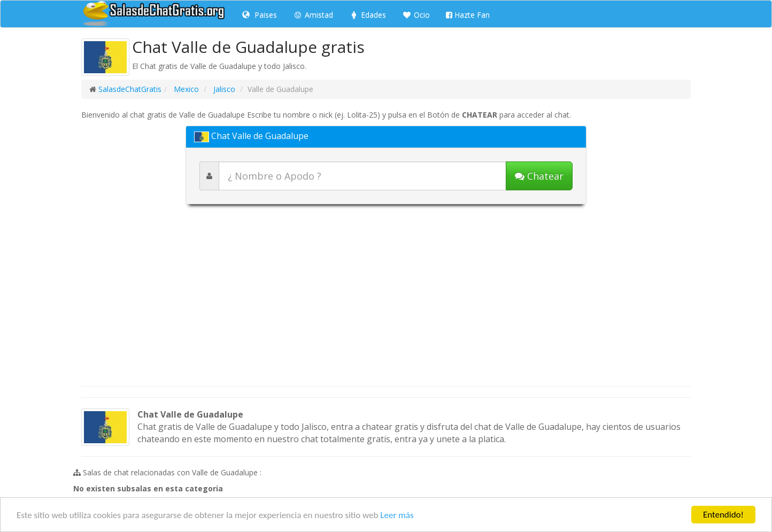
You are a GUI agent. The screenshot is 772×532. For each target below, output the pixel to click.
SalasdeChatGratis (130, 89)
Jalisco (223, 89)
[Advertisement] (386, 300)
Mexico (185, 89)
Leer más (397, 515)
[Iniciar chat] (539, 176)
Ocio (416, 15)
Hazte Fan (468, 15)
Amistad (313, 15)
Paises (260, 15)
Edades (368, 15)
